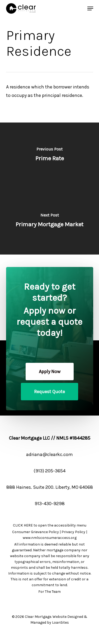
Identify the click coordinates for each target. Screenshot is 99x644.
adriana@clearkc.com (49, 454)
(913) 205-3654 (49, 471)
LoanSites (60, 622)
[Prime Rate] (49, 156)
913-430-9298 (50, 504)
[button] (50, 372)
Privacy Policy (73, 532)
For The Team (49, 592)
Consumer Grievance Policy (36, 532)
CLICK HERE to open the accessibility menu (50, 525)
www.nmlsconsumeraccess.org (50, 538)
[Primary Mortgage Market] (49, 222)
